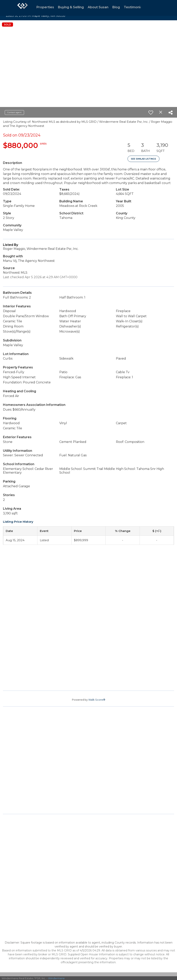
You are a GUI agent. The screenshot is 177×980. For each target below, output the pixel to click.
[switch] (151, 113)
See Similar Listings (143, 159)
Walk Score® (97, 700)
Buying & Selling (71, 7)
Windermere (56, 978)
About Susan (98, 7)
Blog (116, 7)
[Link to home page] (22, 8)
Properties (45, 7)
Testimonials (134, 7)
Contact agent (14, 112)
